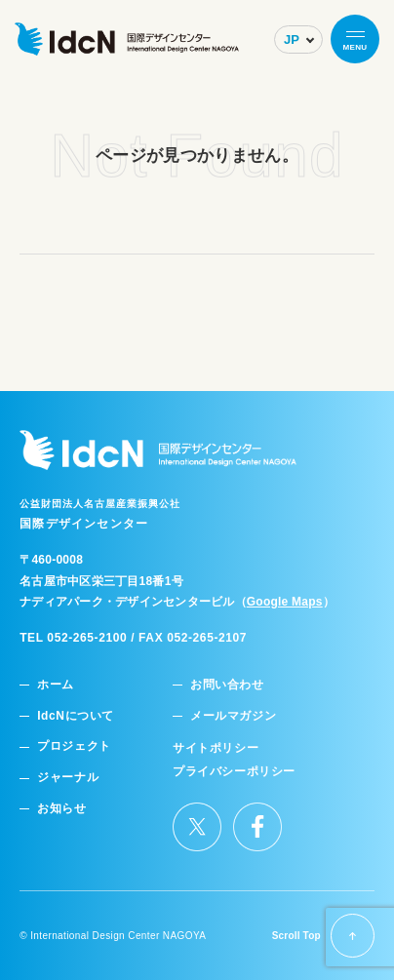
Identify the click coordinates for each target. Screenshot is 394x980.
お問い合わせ (227, 685)
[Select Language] (298, 39)
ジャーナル (68, 778)
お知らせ (61, 809)
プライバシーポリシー (234, 772)
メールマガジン (233, 716)
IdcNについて (76, 716)
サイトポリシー (216, 748)
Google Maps (285, 602)
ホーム (56, 685)
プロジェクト (74, 746)
